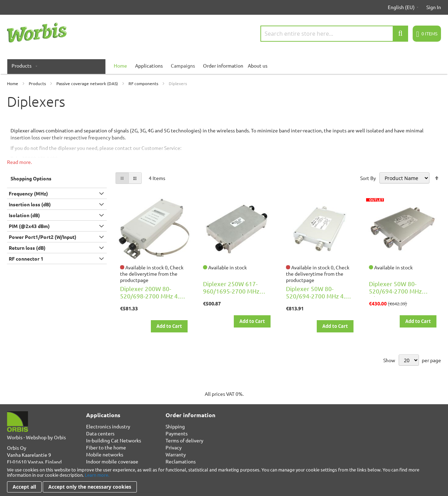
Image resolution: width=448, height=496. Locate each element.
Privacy (174, 447)
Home (13, 83)
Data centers (100, 433)
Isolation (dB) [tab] (24, 215)
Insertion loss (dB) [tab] (30, 204)
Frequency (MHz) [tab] (28, 193)
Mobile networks (105, 454)
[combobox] (334, 34)
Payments (177, 433)
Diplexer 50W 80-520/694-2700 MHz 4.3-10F (318, 296)
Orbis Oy (17, 448)
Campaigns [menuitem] (183, 66)
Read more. (19, 162)
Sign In (434, 7)
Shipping (175, 426)
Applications (149, 66)
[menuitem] (23, 66)
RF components (144, 83)
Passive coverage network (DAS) (88, 83)
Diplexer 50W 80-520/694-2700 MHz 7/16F (395, 291)
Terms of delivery (184, 440)
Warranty (176, 454)
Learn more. (97, 475)
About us (258, 66)
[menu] (224, 66)
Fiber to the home (106, 447)
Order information (223, 66)
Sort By (368, 178)
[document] (224, 480)
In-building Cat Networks (114, 440)
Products (38, 83)
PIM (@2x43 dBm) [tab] (29, 226)
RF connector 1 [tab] (26, 259)
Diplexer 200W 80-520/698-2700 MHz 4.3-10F (152, 296)
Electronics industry (108, 426)
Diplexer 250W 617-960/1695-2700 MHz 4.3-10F (231, 291)
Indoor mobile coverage (112, 461)
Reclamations (181, 461)
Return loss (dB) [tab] (27, 248)
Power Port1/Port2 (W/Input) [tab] (43, 237)
